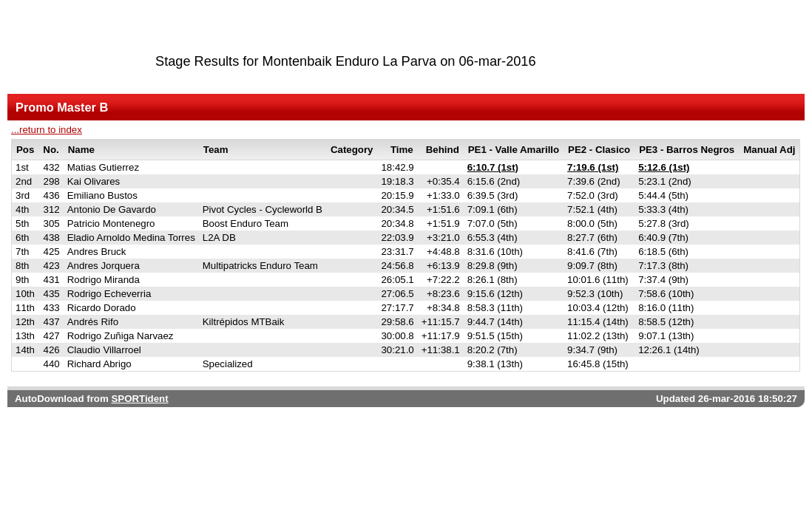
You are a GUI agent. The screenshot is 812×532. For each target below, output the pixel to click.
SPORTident (139, 399)
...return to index (47, 130)
